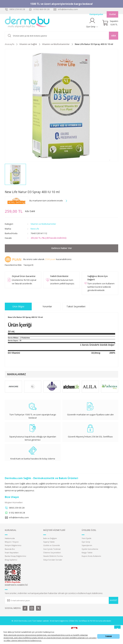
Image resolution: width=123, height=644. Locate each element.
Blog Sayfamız (11, 560)
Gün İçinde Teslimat (52, 549)
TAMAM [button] (108, 636)
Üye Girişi (86, 542)
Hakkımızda (10, 538)
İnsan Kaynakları (12, 553)
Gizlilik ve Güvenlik (51, 545)
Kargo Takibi (87, 553)
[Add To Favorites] (13, 265)
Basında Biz (10, 549)
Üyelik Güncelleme (90, 549)
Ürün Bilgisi (18, 306)
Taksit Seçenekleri (76, 306)
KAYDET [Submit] (114, 600)
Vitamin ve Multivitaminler (43, 224)
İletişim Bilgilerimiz (13, 545)
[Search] (61, 36)
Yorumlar (47, 306)
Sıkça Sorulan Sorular (53, 560)
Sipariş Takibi (49, 542)
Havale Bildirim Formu (53, 556)
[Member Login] (92, 23)
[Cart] (110, 23)
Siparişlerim (87, 545)
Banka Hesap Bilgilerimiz (15, 556)
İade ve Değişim (50, 538)
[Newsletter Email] (61, 600)
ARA (114, 36)
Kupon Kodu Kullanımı (91, 556)
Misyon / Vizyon (12, 542)
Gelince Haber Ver (62, 248)
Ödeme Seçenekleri (52, 553)
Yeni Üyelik (86, 538)
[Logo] (27, 23)
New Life (35, 229)
